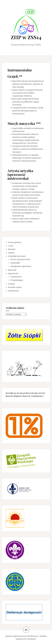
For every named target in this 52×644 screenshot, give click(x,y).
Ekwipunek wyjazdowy (21, 266)
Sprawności (13, 273)
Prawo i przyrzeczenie (20, 259)
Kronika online (15, 287)
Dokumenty (13, 291)
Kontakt (12, 249)
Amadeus (20, 639)
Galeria (11, 253)
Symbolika (15, 263)
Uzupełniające (17, 280)
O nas (11, 246)
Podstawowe (16, 277)
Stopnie (11, 284)
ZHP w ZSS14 (26, 37)
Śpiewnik (12, 270)
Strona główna (15, 242)
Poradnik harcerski (17, 256)
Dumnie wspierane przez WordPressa (21, 636)
